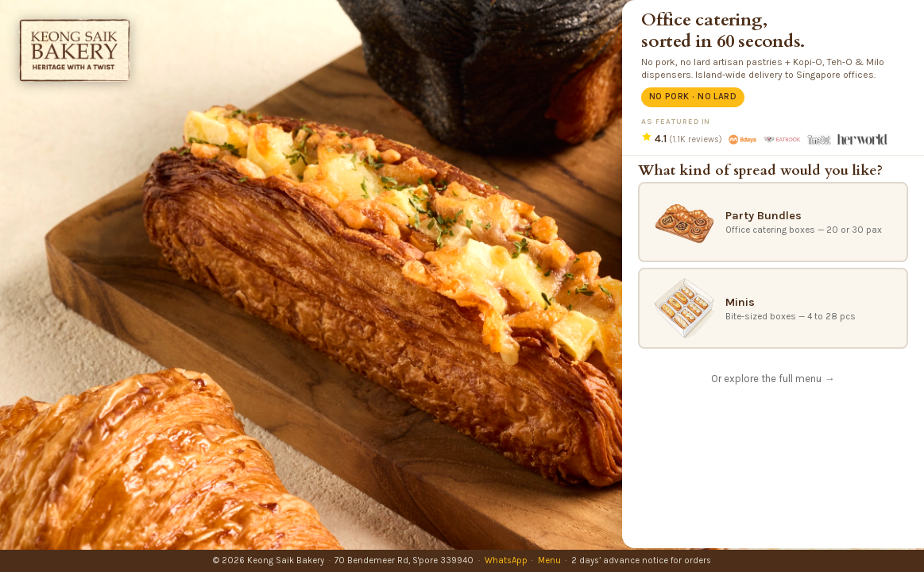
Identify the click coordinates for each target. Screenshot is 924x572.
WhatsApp (506, 560)
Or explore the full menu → (773, 379)
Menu (549, 560)
